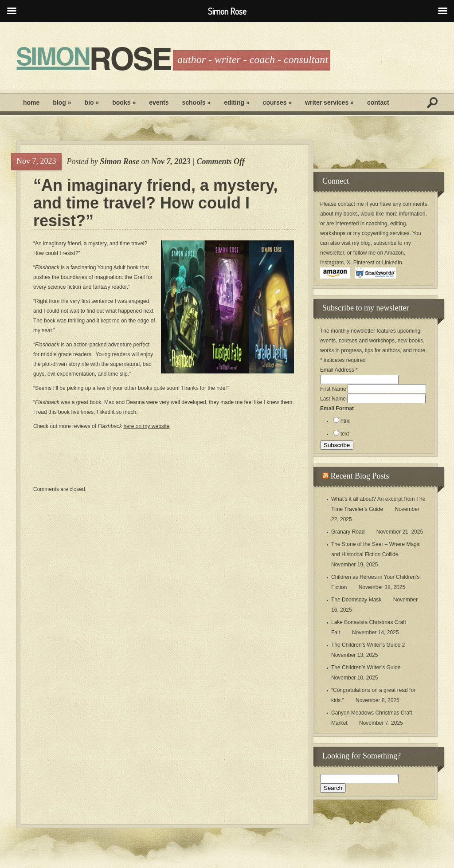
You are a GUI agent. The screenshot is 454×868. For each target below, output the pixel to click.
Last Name (334, 399)
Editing (237, 102)
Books (124, 102)
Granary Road (348, 532)
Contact (378, 102)
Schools (197, 102)
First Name (334, 389)
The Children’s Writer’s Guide (366, 668)
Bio (92, 102)
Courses (277, 102)
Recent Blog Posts (360, 476)
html (346, 421)
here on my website (146, 426)
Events (159, 102)
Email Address (339, 370)
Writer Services (329, 102)
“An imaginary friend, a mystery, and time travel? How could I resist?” (156, 203)
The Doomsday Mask (356, 600)
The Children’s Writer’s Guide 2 (368, 645)
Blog (62, 102)
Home (31, 102)
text (345, 434)
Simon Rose (119, 161)
